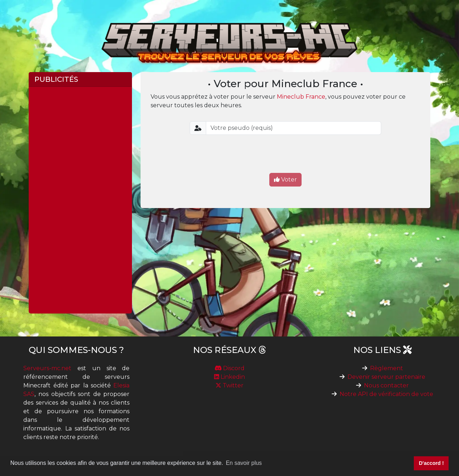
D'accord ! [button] (431, 463)
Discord (229, 368)
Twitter (229, 385)
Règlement (387, 368)
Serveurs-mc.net (47, 368)
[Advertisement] (80, 200)
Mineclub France (301, 97)
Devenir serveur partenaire (386, 377)
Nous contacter (386, 385)
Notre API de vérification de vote (386, 394)
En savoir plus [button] (244, 463)
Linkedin (229, 377)
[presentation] (285, 155)
